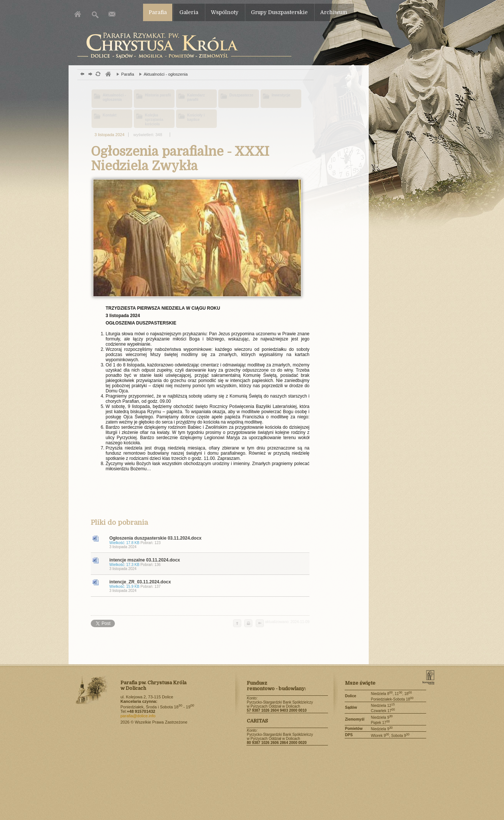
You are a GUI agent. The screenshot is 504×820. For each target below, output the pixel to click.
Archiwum (334, 12)
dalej (89, 75)
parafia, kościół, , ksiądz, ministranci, (108, 75)
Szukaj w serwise (95, 14)
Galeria (189, 12)
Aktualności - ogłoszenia (161, 74)
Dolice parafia (182, 46)
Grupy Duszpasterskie (279, 12)
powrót (81, 75)
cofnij (259, 624)
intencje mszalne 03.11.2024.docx (208, 564)
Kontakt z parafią (112, 14)
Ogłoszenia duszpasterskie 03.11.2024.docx (208, 542)
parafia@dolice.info (138, 716)
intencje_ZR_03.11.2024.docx (208, 586)
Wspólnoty (225, 12)
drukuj (248, 624)
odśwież (98, 75)
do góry (237, 624)
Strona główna (79, 14)
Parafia (158, 12)
